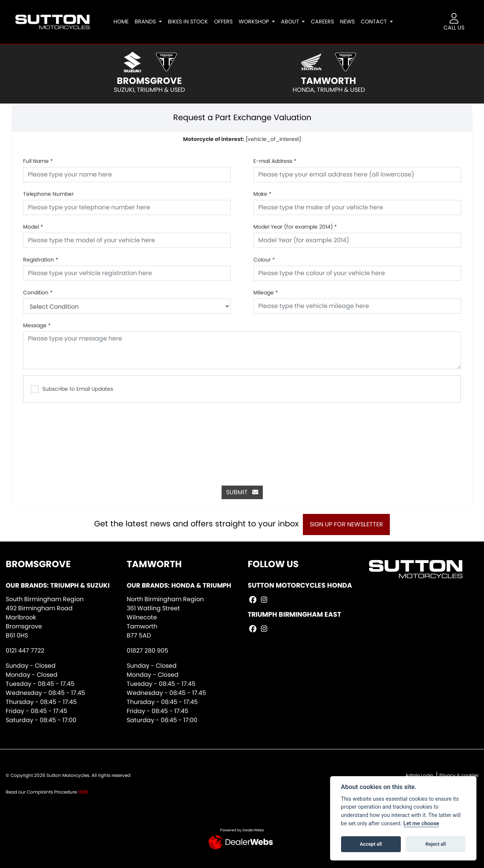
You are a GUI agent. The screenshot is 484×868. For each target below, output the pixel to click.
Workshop (257, 22)
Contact (378, 22)
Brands (149, 22)
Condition (38, 292)
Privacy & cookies (459, 775)
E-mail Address (275, 161)
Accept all (371, 844)
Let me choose (421, 824)
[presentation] (242, 440)
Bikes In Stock (191, 22)
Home (124, 22)
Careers (325, 22)
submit (242, 492)
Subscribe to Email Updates (72, 389)
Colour (264, 260)
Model (33, 227)
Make (262, 194)
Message (37, 325)
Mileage (266, 292)
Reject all (436, 844)
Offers (226, 22)
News (350, 22)
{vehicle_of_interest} (242, 139)
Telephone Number (48, 194)
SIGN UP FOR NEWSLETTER (350, 524)
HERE (83, 792)
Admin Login (419, 775)
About (293, 22)
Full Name (38, 161)
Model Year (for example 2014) (295, 227)
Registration (41, 260)
